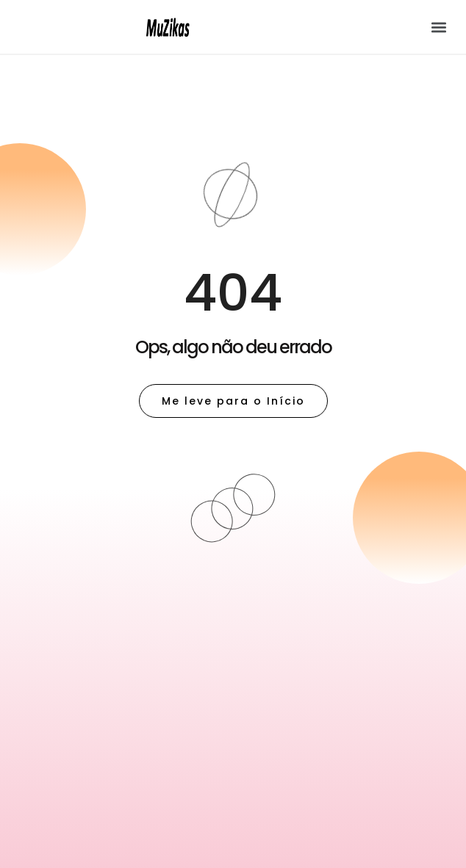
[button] (439, 27)
